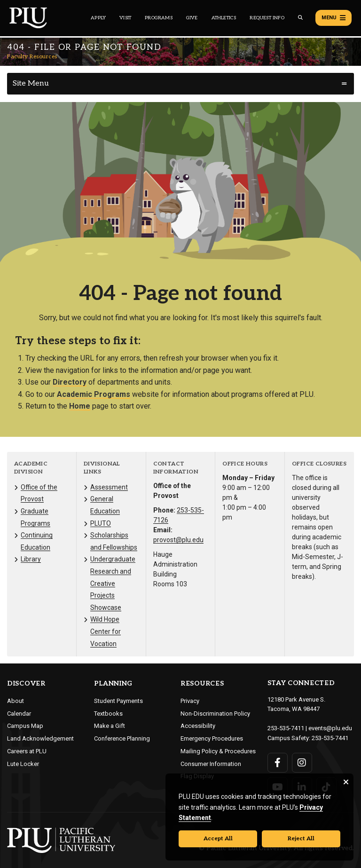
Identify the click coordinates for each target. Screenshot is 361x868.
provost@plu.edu (178, 540)
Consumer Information (211, 764)
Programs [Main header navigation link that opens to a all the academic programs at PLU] (159, 18)
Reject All (301, 839)
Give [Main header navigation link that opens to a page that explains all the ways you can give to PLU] (192, 18)
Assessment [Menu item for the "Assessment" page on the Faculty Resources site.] (109, 487)
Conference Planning (122, 738)
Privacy (190, 701)
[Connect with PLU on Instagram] (302, 763)
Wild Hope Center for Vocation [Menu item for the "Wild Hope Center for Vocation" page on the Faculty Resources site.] (106, 631)
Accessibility (198, 726)
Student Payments (118, 701)
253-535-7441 (330, 738)
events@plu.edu (330, 728)
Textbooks (108, 714)
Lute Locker (23, 764)
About (16, 701)
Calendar (19, 714)
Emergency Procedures (212, 738)
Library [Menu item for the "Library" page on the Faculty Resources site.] (31, 559)
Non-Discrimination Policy (215, 714)
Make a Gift (110, 726)
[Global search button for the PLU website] (300, 18)
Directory (70, 382)
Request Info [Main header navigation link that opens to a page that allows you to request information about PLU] (267, 18)
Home (80, 406)
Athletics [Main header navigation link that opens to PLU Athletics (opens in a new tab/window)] (224, 18)
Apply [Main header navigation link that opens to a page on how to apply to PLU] (98, 18)
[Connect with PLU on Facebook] (278, 763)
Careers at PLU (27, 751)
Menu (334, 18)
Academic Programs (94, 394)
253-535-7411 (286, 728)
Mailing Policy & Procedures (218, 751)
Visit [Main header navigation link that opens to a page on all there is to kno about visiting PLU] (125, 18)
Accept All (218, 839)
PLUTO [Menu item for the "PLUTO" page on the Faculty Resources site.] (101, 523)
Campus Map (25, 726)
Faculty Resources (32, 57)
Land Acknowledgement (40, 738)
